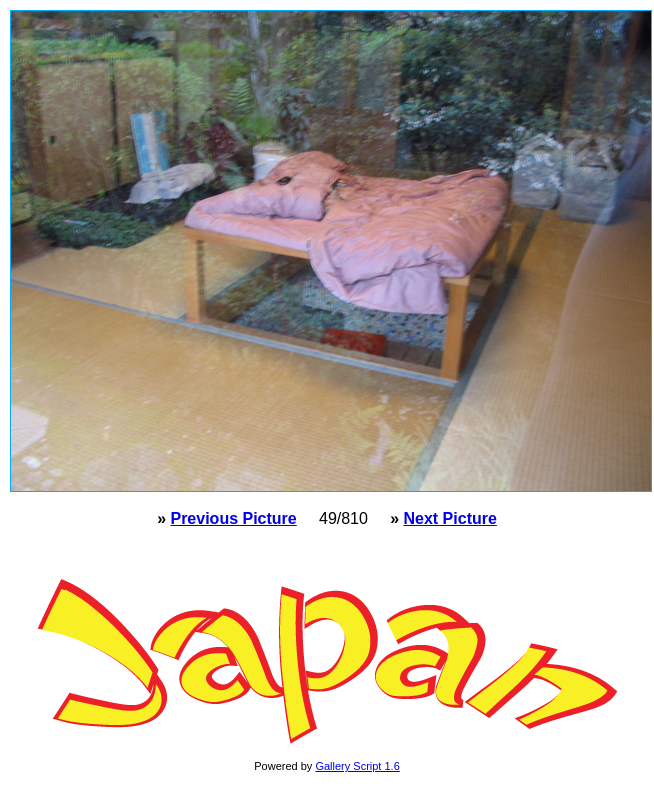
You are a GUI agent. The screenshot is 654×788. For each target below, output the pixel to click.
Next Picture (449, 518)
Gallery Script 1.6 (357, 766)
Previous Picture (233, 518)
